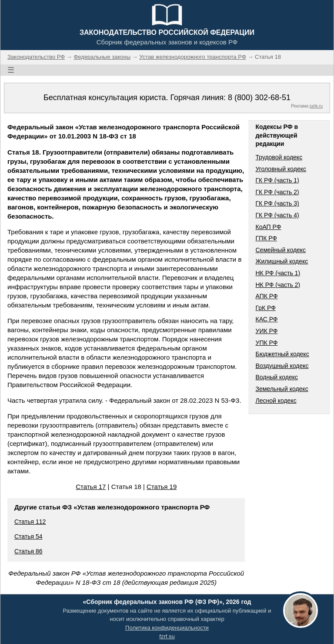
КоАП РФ (268, 227)
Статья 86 (28, 551)
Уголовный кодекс (281, 169)
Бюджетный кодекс (282, 354)
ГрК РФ (265, 308)
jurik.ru (316, 106)
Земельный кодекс (282, 389)
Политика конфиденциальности (167, 628)
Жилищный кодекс (282, 261)
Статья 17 (91, 487)
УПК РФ (266, 343)
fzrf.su (167, 636)
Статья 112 (30, 522)
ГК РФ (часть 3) (277, 203)
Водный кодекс (277, 377)
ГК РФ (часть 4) (277, 215)
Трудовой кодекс (279, 157)
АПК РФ (266, 296)
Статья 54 (28, 536)
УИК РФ (266, 331)
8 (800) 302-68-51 (259, 98)
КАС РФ (266, 319)
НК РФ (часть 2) (278, 285)
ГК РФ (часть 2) (277, 192)
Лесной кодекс (276, 401)
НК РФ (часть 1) (278, 273)
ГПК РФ (266, 238)
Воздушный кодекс (282, 366)
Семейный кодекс (281, 250)
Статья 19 (162, 487)
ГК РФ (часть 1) (277, 180)
